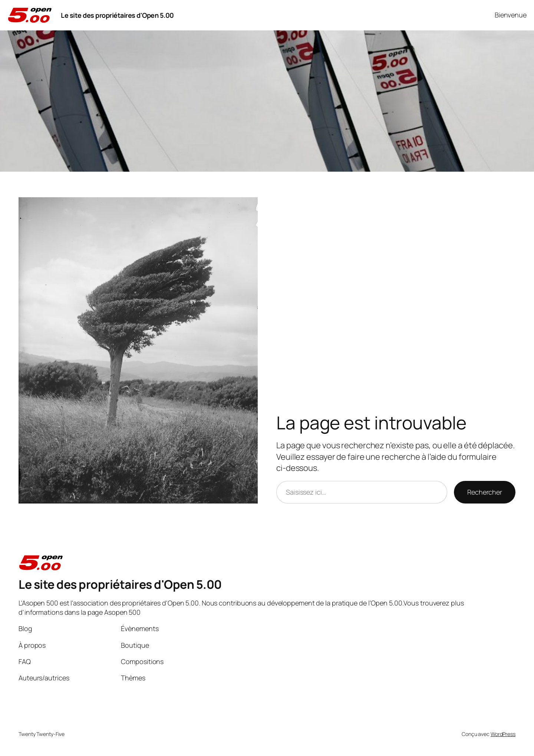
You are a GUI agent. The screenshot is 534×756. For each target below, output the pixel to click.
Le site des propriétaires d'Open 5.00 (117, 15)
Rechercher (485, 492)
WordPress (503, 734)
